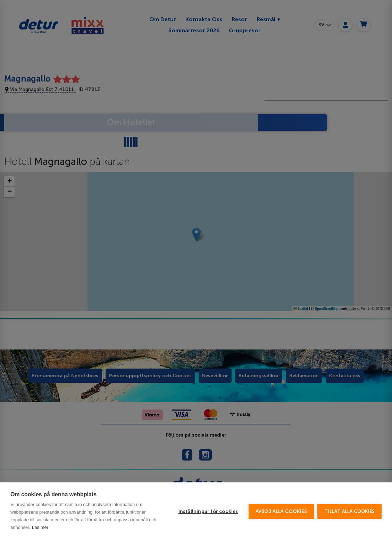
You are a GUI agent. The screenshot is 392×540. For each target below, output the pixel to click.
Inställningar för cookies (208, 511)
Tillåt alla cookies (349, 511)
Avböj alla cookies (281, 511)
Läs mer (40, 527)
